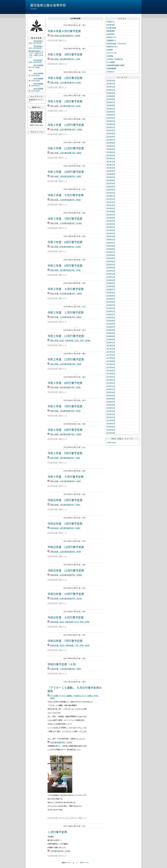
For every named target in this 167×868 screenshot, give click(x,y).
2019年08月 (111, 286)
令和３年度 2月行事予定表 (65, 78)
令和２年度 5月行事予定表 (65, 453)
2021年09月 (111, 208)
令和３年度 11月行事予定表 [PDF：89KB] (66, 153)
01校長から (111, 22)
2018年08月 (111, 324)
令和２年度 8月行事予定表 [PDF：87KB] (65, 387)
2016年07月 (111, 402)
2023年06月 (111, 143)
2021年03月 (111, 227)
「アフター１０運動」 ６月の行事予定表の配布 (75, 689)
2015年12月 (111, 411)
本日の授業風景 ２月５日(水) (36, 80)
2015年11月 (111, 414)
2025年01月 (111, 84)
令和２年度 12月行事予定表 (66, 336)
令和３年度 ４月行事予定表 (66, 289)
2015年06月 (111, 427)
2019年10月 (111, 280)
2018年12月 (111, 311)
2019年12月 (111, 274)
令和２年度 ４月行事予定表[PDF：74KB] (65, 481)
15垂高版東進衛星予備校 (115, 65)
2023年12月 (111, 124)
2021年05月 (111, 221)
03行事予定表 (53, 40)
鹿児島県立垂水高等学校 (48, 5)
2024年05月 (111, 109)
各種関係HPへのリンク (36, 101)
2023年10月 (111, 130)
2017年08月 (111, 361)
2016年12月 (111, 386)
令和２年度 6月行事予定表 (65, 430)
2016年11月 (111, 389)
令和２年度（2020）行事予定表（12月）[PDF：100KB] (70, 340)
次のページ (84, 863)
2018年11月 (111, 314)
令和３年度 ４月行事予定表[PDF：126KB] (66, 294)
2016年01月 (111, 408)
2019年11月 (111, 277)
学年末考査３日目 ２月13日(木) (36, 42)
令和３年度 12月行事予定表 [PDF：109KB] (66, 129)
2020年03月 (111, 265)
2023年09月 (111, 133)
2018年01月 (111, 346)
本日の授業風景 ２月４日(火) (36, 85)
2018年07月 (111, 327)
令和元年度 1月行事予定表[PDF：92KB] (65, 528)
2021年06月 (111, 218)
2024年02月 (111, 118)
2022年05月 (111, 183)
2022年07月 (111, 177)
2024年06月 (111, 105)
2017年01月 (111, 383)
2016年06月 (111, 405)
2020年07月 (111, 252)
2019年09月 (111, 283)
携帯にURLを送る (37, 125)
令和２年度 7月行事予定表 (65, 406)
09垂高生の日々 (112, 47)
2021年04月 (111, 224)
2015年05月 (111, 430)
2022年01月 (111, 196)
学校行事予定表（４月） (63, 664)
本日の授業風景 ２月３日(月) (36, 90)
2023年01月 (111, 158)
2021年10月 (111, 205)
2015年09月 (111, 420)
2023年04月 (111, 149)
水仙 (30, 70)
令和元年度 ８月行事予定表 (66, 617)
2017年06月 (111, 367)
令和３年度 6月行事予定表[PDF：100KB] (66, 247)
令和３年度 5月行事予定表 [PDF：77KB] (65, 270)
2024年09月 (111, 96)
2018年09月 (111, 321)
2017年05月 (111, 371)
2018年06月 (111, 330)
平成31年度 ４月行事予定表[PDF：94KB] (66, 669)
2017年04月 (111, 374)
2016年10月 (111, 392)
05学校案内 (111, 34)
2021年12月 (111, 199)
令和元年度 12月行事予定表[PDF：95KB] (66, 552)
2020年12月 (111, 236)
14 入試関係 (111, 62)
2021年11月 (111, 202)
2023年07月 (111, 140)
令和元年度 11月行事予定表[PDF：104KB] (66, 575)
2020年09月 (111, 246)
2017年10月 (111, 355)
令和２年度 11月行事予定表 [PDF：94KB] (66, 364)
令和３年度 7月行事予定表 (65, 219)
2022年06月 (111, 180)
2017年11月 (111, 352)
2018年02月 (111, 342)
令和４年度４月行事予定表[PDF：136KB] (65, 36)
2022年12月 (111, 162)
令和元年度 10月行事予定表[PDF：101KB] (66, 598)
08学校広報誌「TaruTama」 (117, 44)
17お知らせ (73, 818)
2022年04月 (111, 187)
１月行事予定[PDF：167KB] (60, 851)
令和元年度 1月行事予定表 (65, 523)
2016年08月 (111, 399)
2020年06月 (111, 255)
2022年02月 (111, 193)
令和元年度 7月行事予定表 (65, 641)
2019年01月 (111, 308)
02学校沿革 (111, 25)
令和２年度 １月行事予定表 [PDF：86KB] (66, 317)
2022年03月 (111, 190)
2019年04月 (111, 299)
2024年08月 (111, 99)
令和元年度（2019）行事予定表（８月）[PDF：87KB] (70, 622)
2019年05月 (111, 296)
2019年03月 (111, 302)
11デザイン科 (63, 818)
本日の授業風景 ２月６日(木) (36, 74)
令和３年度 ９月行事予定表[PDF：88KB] (65, 200)
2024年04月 (111, 112)
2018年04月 (111, 336)
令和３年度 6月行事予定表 (65, 242)
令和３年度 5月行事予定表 (65, 265)
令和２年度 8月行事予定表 (65, 383)
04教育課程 (111, 31)
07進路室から (111, 40)
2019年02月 (111, 305)
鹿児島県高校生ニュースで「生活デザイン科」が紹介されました (36, 54)
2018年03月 (111, 339)
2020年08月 (111, 249)
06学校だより (111, 37)
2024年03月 (111, 115)
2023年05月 (111, 146)
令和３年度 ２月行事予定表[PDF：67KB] (65, 83)
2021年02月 (111, 230)
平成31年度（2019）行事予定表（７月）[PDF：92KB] (70, 645)
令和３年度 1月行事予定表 (65, 101)
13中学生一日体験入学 (115, 59)
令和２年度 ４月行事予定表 (66, 477)
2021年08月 (111, 211)
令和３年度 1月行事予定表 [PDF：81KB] (65, 106)
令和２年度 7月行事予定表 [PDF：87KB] (65, 411)
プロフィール (37, 132)
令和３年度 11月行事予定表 (66, 148)
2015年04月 (111, 433)
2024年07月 (111, 102)
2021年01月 (111, 233)
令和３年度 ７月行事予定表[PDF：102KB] (66, 223)
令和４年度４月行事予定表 (64, 31)
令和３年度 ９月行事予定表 (66, 195)
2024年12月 (111, 87)
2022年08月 (111, 174)
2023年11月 (111, 127)
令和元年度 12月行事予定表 (66, 547)
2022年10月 (111, 168)
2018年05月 (111, 333)
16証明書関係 (111, 68)
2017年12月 (111, 349)
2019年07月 (111, 289)
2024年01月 (111, 121)
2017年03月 (111, 377)
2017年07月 (111, 364)
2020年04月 (111, 261)
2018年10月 (111, 317)
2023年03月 (111, 152)
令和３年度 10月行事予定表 (66, 172)
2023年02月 (111, 155)
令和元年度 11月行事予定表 (66, 570)
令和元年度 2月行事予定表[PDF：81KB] (65, 505)
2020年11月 (111, 240)
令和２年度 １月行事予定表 (66, 312)
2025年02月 (111, 81)
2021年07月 (111, 215)
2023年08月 (111, 137)
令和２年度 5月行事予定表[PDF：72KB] (65, 458)
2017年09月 (111, 358)
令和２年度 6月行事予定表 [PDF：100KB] (66, 434)
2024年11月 (111, 90)
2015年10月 (111, 417)
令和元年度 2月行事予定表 (65, 500)
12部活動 (110, 56)
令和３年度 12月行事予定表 (66, 125)
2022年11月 (111, 165)
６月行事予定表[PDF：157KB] (61, 742)
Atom (114, 443)
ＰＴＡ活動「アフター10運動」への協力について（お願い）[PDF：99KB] (75, 697)
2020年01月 (111, 271)
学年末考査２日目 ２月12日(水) (36, 47)
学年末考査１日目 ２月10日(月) (36, 61)
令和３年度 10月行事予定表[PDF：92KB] (66, 176)
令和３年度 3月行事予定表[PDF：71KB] (65, 59)
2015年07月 (111, 424)
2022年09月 (111, 171)
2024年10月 (111, 93)
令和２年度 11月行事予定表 (66, 359)
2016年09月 (111, 395)
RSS (110, 443)
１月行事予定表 (57, 832)
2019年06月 (111, 293)
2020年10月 (111, 243)
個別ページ (63, 40)
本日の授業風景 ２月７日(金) (36, 66)
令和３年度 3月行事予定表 (65, 54)
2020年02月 (111, 268)
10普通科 (110, 50)
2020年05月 (111, 258)
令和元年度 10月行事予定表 (66, 594)
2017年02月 (111, 380)
